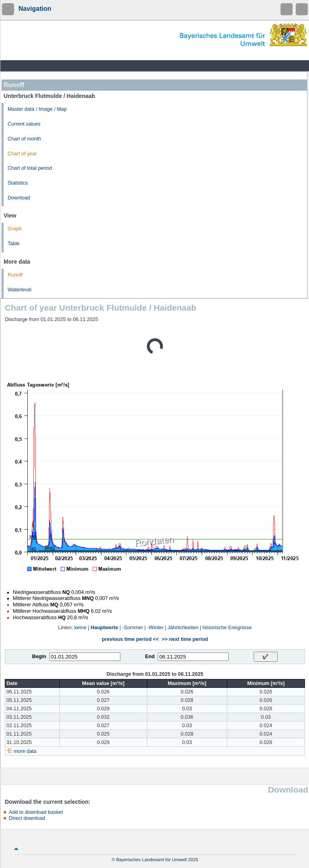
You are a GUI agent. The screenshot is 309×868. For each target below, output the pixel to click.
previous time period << (130, 639)
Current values (24, 124)
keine (80, 628)
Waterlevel (19, 290)
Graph (15, 229)
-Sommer (133, 628)
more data (25, 751)
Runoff (15, 275)
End (150, 657)
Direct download (27, 818)
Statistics (18, 183)
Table (14, 244)
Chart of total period (30, 168)
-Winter (156, 628)
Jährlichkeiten (183, 628)
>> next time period (185, 639)
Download (19, 198)
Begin (39, 657)
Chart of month (24, 139)
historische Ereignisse (227, 628)
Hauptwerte (105, 628)
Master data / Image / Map (37, 109)
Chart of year (22, 154)
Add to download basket (36, 812)
